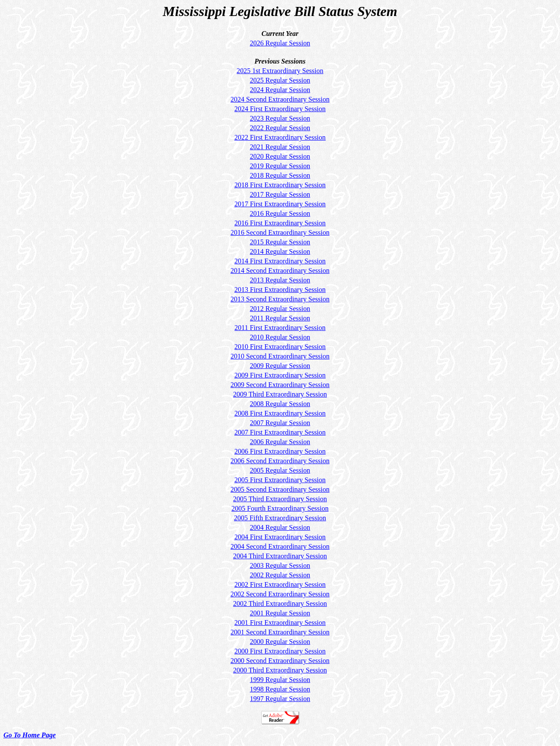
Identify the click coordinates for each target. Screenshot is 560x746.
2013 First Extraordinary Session (280, 290)
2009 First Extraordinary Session (280, 375)
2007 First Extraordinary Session (280, 432)
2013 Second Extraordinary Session (280, 299)
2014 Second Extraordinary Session (280, 271)
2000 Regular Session (280, 642)
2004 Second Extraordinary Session (280, 546)
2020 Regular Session (280, 156)
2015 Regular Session (280, 242)
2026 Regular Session (280, 43)
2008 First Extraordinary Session (280, 413)
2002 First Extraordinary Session (280, 584)
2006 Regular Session (280, 442)
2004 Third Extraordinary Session (280, 556)
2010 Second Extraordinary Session (280, 356)
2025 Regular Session (280, 80)
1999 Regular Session (280, 680)
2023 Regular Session (280, 118)
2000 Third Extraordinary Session (280, 670)
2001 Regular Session (280, 613)
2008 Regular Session (280, 404)
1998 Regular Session (280, 689)
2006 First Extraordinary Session (280, 451)
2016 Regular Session (280, 213)
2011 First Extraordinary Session (280, 328)
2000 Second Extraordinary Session (280, 661)
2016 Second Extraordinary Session (280, 232)
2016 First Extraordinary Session (280, 223)
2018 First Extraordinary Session (280, 185)
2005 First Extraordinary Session (280, 480)
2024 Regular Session (280, 90)
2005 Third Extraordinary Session (280, 499)
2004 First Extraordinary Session (280, 537)
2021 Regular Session (280, 147)
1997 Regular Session (280, 699)
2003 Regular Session (280, 565)
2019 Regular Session (280, 166)
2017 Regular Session (280, 194)
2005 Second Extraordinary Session (280, 489)
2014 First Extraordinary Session (280, 261)
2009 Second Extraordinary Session (280, 385)
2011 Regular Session (280, 318)
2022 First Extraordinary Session (280, 137)
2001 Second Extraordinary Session (280, 632)
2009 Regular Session (280, 366)
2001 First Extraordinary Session (280, 623)
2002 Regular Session (280, 575)
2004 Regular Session (280, 527)
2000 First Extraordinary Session (280, 651)
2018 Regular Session (280, 175)
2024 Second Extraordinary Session (280, 99)
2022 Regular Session (280, 128)
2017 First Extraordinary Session (280, 204)
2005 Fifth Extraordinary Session (280, 518)
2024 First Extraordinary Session (280, 109)
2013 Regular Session (280, 280)
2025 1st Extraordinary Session (280, 71)
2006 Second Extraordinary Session (280, 461)
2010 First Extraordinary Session (280, 347)
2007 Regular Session (280, 423)
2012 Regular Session (280, 309)
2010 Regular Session (280, 337)
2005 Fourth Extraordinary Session (280, 508)
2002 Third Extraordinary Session (280, 604)
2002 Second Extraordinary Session (280, 594)
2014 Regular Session (280, 251)
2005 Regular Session (280, 470)
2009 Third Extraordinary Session (280, 394)
